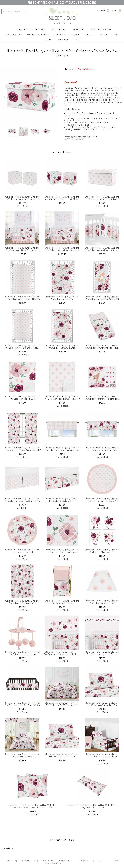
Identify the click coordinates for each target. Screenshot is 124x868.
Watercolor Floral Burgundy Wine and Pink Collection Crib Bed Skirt (62, 500)
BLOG (36, 861)
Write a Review (8, 848)
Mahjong (104, 35)
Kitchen (48, 40)
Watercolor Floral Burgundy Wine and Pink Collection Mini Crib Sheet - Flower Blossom (22, 347)
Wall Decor (59, 35)
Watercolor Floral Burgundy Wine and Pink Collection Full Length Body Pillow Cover (92, 806)
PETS (117, 35)
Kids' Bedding (79, 30)
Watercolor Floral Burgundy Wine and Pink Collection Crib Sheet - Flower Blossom (22, 298)
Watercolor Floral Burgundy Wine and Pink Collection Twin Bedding (22, 755)
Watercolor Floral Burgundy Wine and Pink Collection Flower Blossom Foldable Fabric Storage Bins (22, 198)
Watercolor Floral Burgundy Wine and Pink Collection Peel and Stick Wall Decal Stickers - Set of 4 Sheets (62, 653)
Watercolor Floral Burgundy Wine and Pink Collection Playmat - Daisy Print (102, 500)
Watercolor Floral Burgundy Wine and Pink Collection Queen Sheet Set (102, 704)
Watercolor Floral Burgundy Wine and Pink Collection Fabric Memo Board (62, 551)
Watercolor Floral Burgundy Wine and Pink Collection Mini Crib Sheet (62, 347)
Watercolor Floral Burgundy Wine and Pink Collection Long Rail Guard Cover (22, 704)
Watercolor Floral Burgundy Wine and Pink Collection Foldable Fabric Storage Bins (62, 198)
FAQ (15, 861)
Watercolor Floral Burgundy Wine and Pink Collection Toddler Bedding (102, 755)
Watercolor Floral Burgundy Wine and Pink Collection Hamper (62, 602)
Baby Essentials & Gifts (37, 35)
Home (7, 861)
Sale (78, 40)
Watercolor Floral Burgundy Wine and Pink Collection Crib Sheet (62, 298)
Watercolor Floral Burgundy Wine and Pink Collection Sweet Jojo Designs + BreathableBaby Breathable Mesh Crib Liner (102, 249)
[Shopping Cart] (120, 11)
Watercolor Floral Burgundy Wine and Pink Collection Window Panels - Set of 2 (22, 449)
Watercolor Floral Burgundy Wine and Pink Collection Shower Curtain (22, 602)
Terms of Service (65, 861)
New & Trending (20, 30)
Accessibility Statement (53, 863)
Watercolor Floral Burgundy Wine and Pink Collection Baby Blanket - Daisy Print (62, 398)
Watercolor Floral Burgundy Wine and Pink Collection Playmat (22, 551)
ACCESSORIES (63, 40)
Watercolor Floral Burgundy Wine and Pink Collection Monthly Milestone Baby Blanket (102, 398)
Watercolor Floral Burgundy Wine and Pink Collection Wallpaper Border (102, 653)
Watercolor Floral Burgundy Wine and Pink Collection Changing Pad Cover (102, 347)
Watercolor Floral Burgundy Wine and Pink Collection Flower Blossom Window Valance (62, 449)
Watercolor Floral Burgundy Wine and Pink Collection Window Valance (102, 449)
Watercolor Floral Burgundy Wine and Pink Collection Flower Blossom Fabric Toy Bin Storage (102, 198)
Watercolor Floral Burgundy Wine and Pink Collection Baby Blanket (22, 398)
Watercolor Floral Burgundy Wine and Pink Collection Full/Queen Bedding (62, 704)
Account (101, 11)
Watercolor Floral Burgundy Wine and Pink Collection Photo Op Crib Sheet (102, 298)
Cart (114, 11)
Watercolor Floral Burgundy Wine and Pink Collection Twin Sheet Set (62, 755)
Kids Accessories (13, 35)
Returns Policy (82, 861)
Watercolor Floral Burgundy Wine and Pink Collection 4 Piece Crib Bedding (22, 249)
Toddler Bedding (59, 30)
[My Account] (108, 11)
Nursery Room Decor (101, 30)
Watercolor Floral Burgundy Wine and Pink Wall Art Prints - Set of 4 (102, 551)
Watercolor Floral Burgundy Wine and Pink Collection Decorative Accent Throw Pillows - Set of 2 (32, 806)
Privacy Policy (49, 861)
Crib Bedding (39, 30)
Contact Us (26, 861)
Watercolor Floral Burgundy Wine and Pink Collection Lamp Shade (102, 602)
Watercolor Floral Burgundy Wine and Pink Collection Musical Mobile (22, 653)
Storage (75, 35)
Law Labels (96, 861)
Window (89, 35)
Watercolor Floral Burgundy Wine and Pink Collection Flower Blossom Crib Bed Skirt (22, 500)
